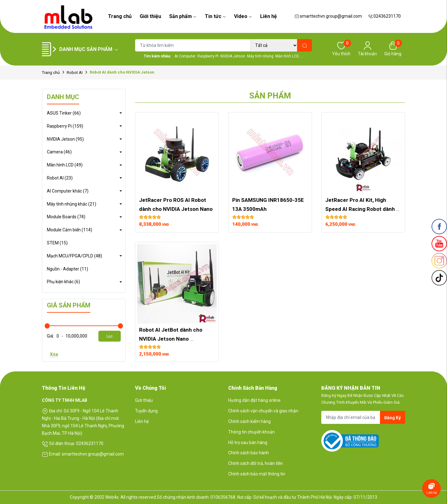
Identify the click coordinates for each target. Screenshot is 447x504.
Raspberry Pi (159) (65, 126)
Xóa (54, 354)
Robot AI (75, 73)
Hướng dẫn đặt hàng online (254, 400)
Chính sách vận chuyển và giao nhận (263, 411)
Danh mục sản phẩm (89, 49)
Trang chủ (120, 16)
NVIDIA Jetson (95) (65, 139)
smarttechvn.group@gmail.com (328, 16)
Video (243, 16)
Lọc (110, 336)
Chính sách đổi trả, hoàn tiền (255, 463)
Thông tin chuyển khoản (251, 432)
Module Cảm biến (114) (70, 230)
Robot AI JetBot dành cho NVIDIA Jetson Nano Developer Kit (171, 339)
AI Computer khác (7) (68, 191)
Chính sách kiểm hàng (249, 421)
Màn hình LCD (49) (65, 165)
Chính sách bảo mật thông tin (257, 474)
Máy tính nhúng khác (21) (72, 204)
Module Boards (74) (66, 217)
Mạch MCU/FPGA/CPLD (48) (74, 256)
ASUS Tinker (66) (64, 113)
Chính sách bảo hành (248, 453)
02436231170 (384, 16)
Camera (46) (59, 152)
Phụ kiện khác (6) (63, 282)
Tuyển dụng (146, 411)
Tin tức (215, 16)
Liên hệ (269, 16)
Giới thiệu (150, 16)
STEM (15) (57, 243)
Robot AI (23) (60, 178)
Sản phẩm (183, 16)
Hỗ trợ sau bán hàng (248, 443)
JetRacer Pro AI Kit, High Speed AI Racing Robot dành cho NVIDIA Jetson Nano (361, 209)
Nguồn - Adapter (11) (68, 269)
